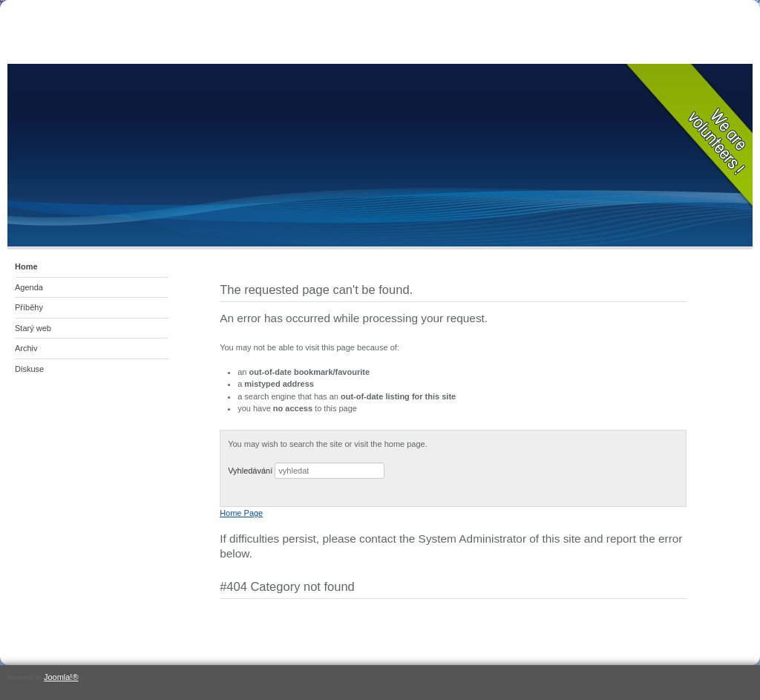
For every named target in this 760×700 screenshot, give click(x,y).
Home (26, 266)
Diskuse (29, 369)
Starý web (33, 328)
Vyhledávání (250, 471)
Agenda (29, 287)
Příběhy (29, 307)
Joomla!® (61, 677)
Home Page (241, 513)
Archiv (26, 348)
